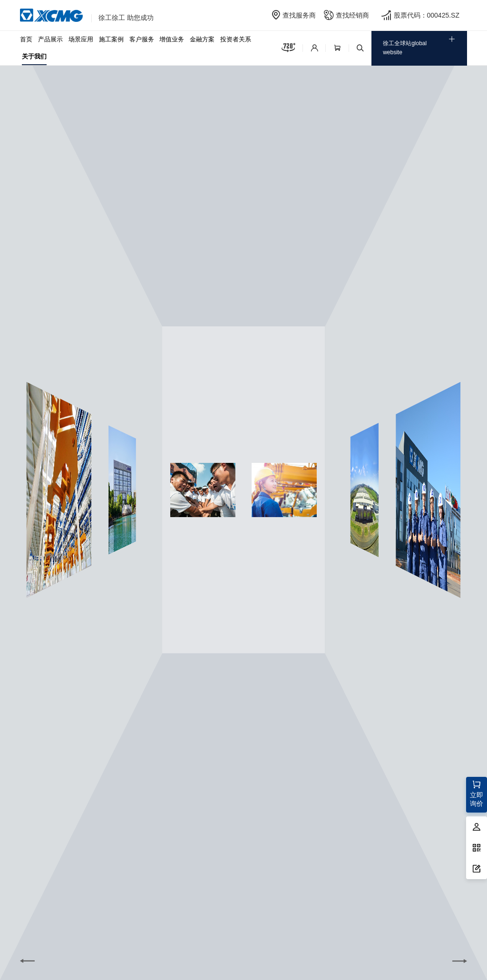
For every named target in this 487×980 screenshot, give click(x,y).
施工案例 (111, 39)
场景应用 (81, 39)
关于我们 (34, 56)
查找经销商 (352, 15)
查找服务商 (299, 15)
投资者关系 (236, 39)
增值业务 (172, 39)
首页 (26, 39)
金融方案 (202, 39)
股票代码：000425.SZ (427, 15)
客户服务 (142, 39)
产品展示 (50, 39)
